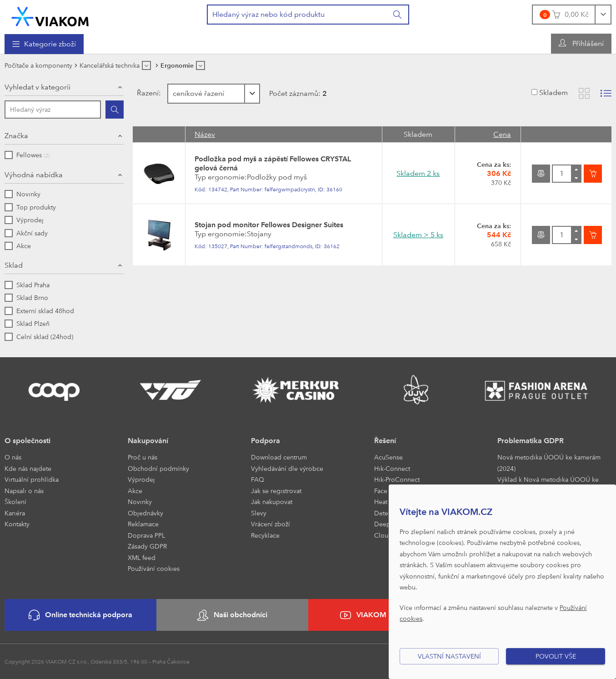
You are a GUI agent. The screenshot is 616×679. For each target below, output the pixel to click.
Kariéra (15, 513)
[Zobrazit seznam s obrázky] (606, 93)
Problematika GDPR (531, 441)
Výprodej (141, 479)
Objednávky (145, 513)
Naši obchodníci (232, 615)
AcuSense (388, 457)
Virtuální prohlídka (32, 479)
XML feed (142, 557)
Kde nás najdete (28, 468)
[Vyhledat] (398, 15)
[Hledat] (115, 110)
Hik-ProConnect (397, 479)
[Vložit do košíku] (593, 174)
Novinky (140, 502)
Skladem (553, 92)
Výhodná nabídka (34, 175)
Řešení (385, 441)
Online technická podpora (80, 615)
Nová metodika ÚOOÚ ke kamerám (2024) (549, 463)
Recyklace (265, 535)
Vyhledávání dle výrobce (287, 468)
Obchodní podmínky (158, 468)
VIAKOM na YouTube (384, 615)
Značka (16, 136)
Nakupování (148, 441)
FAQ (258, 479)
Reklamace (143, 524)
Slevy (259, 513)
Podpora (265, 441)
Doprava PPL (146, 535)
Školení (15, 502)
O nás (13, 457)
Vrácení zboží (270, 524)
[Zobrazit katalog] (584, 93)
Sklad (14, 265)
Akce (135, 491)
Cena (502, 134)
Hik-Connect (392, 468)
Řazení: (149, 93)
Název (205, 134)
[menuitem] (44, 44)
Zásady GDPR (147, 546)
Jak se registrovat (276, 491)
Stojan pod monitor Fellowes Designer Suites (269, 225)
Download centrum (279, 457)
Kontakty (17, 524)
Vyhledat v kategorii (38, 87)
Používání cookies (154, 568)
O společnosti (28, 441)
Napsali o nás (24, 491)
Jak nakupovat (272, 502)
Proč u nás (143, 457)
